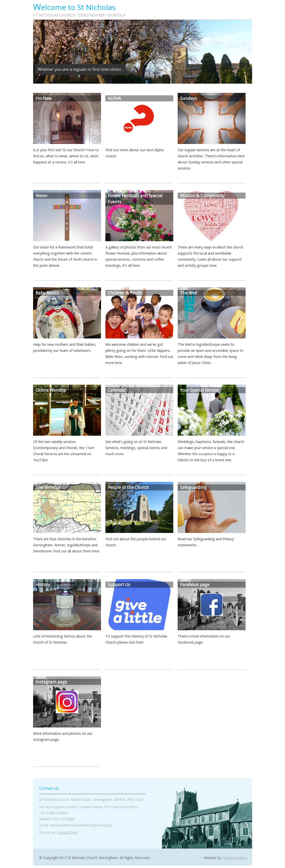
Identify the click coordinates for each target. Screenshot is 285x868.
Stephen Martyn (235, 858)
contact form (67, 832)
